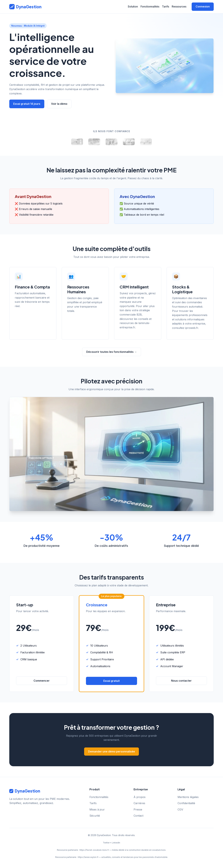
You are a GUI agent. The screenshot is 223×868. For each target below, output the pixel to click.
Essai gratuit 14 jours (27, 104)
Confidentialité (186, 803)
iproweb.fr (192, 328)
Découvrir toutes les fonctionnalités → (112, 352)
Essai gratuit (111, 681)
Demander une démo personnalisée (111, 751)
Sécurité (95, 816)
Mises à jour (97, 809)
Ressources (179, 6)
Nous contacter (181, 681)
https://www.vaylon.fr (88, 857)
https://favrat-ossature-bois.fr (94, 850)
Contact (138, 816)
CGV (180, 809)
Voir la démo (59, 104)
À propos (140, 797)
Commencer (42, 681)
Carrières (139, 803)
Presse (138, 809)
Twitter (106, 843)
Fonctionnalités (150, 6)
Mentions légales (188, 797)
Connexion (203, 6)
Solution (133, 6)
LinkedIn (116, 843)
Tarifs (166, 6)
